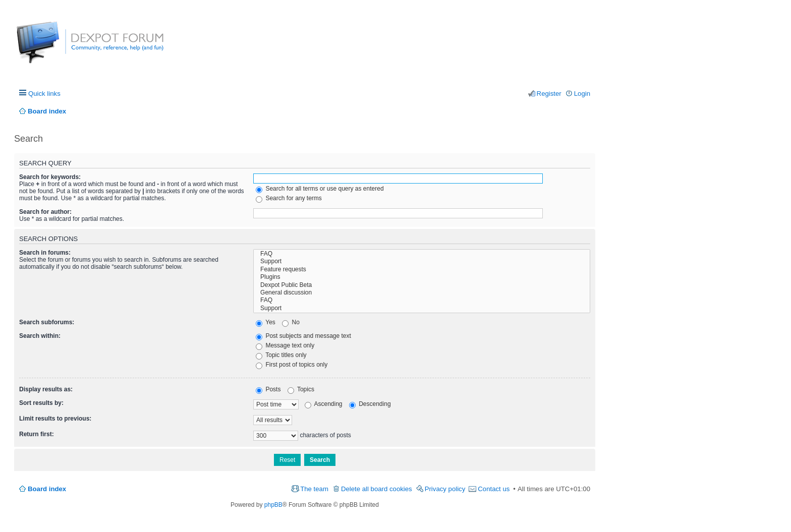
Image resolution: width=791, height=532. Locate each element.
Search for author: (45, 212)
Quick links (44, 94)
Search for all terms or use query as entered (320, 189)
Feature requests (422, 270)
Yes (266, 322)
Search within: (40, 336)
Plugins (422, 277)
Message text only (285, 345)
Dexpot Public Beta (422, 285)
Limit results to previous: (55, 419)
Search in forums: (45, 253)
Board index (47, 489)
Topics (301, 389)
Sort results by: (41, 403)
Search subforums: (47, 322)
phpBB (273, 505)
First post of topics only (292, 365)
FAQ (422, 254)
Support (422, 261)
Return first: (37, 434)
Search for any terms (289, 198)
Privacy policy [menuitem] (445, 489)
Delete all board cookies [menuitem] (377, 489)
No (291, 322)
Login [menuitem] (582, 94)
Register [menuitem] (549, 94)
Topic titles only (281, 355)
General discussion (422, 293)
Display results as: (46, 389)
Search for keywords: (50, 177)
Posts (268, 389)
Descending (370, 404)
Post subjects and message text (303, 336)
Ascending (324, 404)
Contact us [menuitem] (494, 489)
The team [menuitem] (314, 489)
